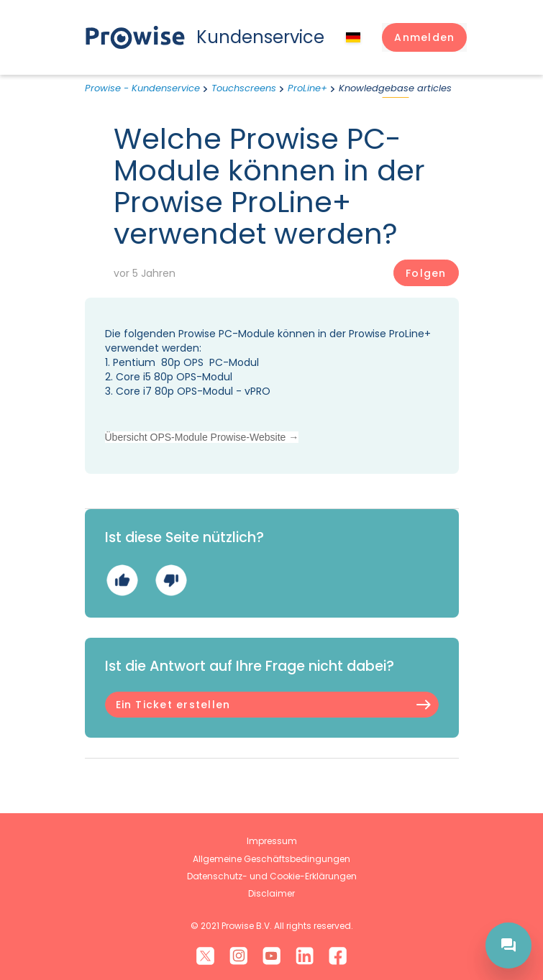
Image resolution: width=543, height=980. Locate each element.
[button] (424, 37)
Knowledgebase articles (395, 88)
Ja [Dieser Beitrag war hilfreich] (122, 581)
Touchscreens (244, 88)
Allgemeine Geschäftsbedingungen (271, 859)
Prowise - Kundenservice (142, 88)
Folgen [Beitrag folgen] (426, 273)
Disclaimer (271, 893)
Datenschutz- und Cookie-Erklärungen (272, 876)
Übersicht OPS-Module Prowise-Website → (202, 437)
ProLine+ (307, 88)
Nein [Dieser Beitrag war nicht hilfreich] (171, 581)
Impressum (272, 841)
